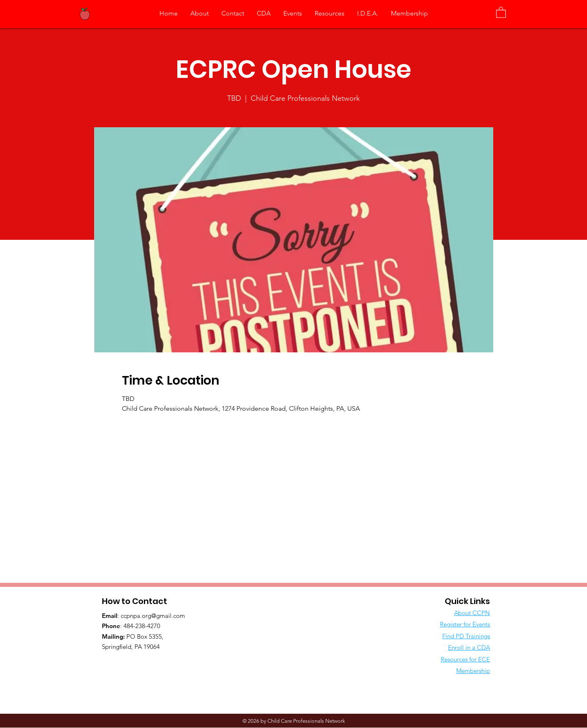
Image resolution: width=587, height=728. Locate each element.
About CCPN (472, 613)
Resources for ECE (465, 659)
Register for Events (465, 624)
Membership (473, 671)
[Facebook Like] (153, 664)
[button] (501, 12)
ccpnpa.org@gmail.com (153, 616)
